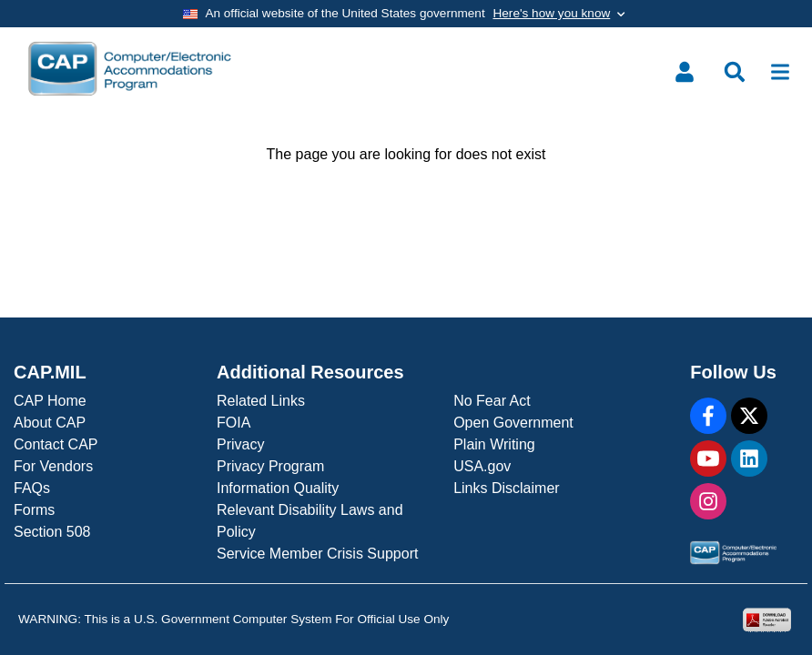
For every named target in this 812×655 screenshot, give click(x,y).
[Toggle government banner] (406, 14)
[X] (749, 416)
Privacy (240, 444)
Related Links (261, 401)
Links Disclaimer (506, 488)
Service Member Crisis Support (317, 554)
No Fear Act (492, 401)
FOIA (233, 423)
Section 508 (52, 532)
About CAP (50, 423)
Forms (34, 510)
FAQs (32, 488)
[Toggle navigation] (780, 72)
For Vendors (53, 466)
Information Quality (278, 488)
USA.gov (482, 466)
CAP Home (50, 401)
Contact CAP (56, 444)
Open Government (513, 423)
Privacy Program (270, 466)
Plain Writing (494, 444)
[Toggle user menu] (685, 72)
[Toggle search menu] (735, 72)
